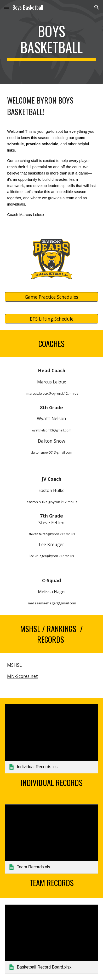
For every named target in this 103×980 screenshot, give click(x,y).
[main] (51, 42)
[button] (6, 7)
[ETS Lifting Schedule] (51, 319)
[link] (51, 739)
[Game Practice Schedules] (51, 297)
